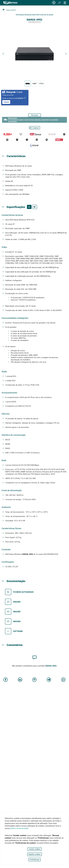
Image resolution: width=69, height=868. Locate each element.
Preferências (34, 860)
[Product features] (29, 207)
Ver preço (35, 115)
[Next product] (66, 54)
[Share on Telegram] (49, 680)
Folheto (6, 102)
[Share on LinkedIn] (20, 680)
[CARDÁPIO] (65, 3)
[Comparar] (35, 128)
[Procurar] (59, 3)
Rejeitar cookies (35, 854)
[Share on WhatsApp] (63, 680)
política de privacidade (19, 828)
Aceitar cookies (34, 849)
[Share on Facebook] (6, 680)
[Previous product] (3, 54)
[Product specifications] (35, 207)
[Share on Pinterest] (34, 680)
